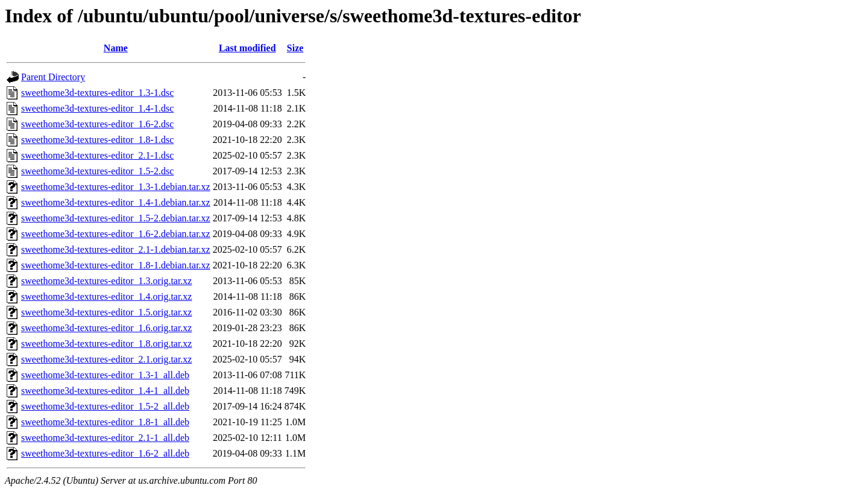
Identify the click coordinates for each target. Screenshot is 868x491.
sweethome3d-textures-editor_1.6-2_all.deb (105, 453)
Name (116, 48)
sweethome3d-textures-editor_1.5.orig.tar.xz (106, 312)
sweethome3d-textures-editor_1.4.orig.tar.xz (106, 296)
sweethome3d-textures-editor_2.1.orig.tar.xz (106, 359)
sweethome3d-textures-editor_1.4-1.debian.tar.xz (116, 202)
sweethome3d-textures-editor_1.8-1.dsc (97, 140)
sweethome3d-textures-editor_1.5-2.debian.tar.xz (116, 218)
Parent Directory (53, 77)
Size (295, 48)
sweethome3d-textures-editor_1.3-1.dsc (97, 93)
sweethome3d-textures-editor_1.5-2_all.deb (105, 406)
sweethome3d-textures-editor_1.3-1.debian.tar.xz (116, 187)
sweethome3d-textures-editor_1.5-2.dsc (97, 171)
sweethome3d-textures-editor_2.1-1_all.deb (105, 438)
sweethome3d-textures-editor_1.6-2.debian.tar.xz (116, 234)
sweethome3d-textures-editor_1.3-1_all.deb (105, 375)
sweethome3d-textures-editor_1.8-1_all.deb (105, 422)
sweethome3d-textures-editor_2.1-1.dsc (97, 155)
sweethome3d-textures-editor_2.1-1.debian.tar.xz (116, 249)
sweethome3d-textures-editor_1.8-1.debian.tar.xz (116, 265)
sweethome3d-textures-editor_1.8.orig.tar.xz (106, 344)
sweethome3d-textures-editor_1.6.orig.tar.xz (106, 328)
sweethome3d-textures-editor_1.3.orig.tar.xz (106, 281)
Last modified (247, 48)
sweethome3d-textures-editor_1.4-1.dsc (97, 108)
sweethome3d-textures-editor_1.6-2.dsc (97, 124)
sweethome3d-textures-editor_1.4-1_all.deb (105, 391)
